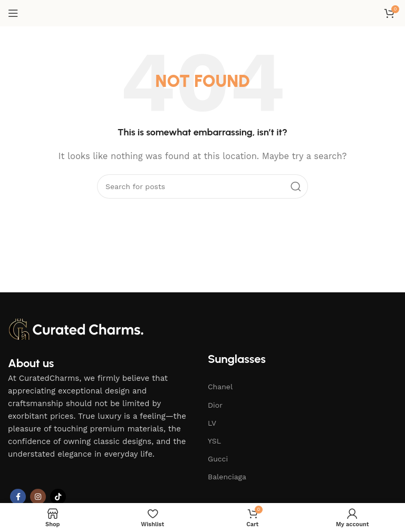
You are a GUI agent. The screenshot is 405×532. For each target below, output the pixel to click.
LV (212, 423)
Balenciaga (227, 477)
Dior (215, 405)
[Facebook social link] (18, 497)
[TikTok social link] (58, 497)
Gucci (218, 459)
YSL (214, 441)
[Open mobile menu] (13, 13)
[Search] (202, 186)
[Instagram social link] (38, 497)
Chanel (220, 387)
